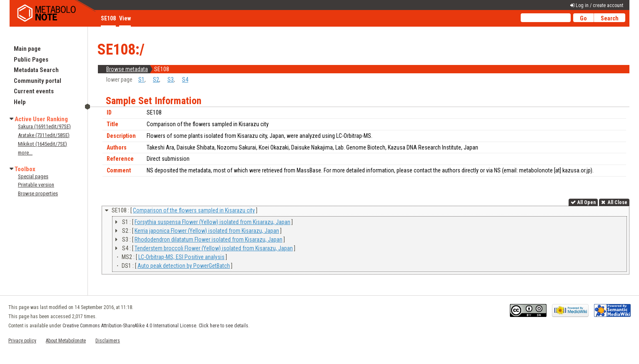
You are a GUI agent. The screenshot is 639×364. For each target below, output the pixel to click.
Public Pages (31, 60)
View (125, 18)
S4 (185, 80)
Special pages (33, 176)
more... (25, 153)
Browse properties (38, 193)
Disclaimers (108, 341)
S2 (156, 80)
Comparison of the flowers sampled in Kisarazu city (194, 210)
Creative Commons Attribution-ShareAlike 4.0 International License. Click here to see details (155, 326)
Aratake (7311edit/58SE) (44, 135)
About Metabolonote (66, 341)
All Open (587, 202)
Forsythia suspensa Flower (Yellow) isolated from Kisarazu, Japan (212, 222)
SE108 (108, 18)
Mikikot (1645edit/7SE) (42, 144)
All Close (617, 202)
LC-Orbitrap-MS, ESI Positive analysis (181, 257)
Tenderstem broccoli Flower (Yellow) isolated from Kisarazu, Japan (214, 248)
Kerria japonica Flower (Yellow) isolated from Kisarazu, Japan (207, 231)
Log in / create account (599, 5)
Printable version (36, 185)
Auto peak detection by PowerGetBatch (184, 266)
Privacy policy (22, 341)
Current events (34, 91)
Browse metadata (127, 69)
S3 (171, 80)
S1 (141, 80)
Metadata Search (36, 70)
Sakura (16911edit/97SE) (44, 126)
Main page (27, 49)
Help (20, 102)
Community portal (37, 81)
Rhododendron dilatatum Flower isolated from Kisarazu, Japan (208, 239)
